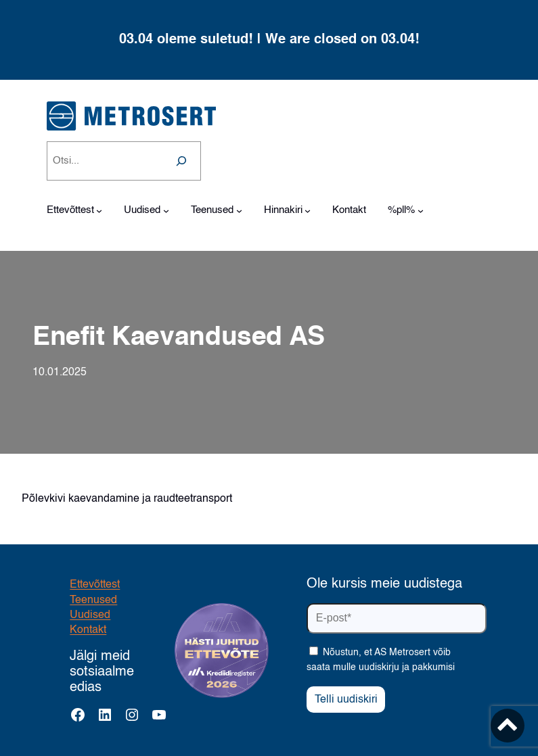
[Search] (181, 161)
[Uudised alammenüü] (166, 211)
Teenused (93, 600)
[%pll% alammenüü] (421, 211)
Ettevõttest (95, 585)
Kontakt (88, 630)
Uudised (90, 615)
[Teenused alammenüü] (239, 211)
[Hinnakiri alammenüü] (308, 211)
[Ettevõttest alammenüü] (99, 211)
